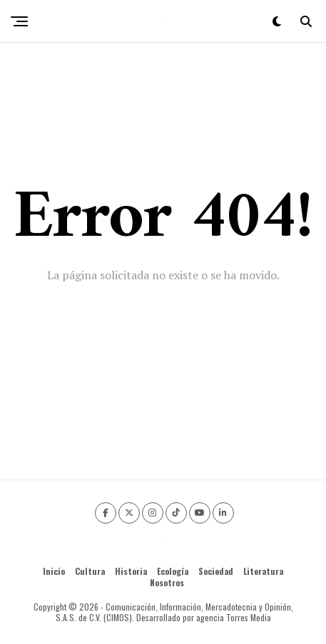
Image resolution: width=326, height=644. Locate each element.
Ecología (173, 571)
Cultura (90, 571)
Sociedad (216, 571)
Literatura (263, 571)
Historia (131, 571)
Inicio (54, 571)
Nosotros (167, 582)
